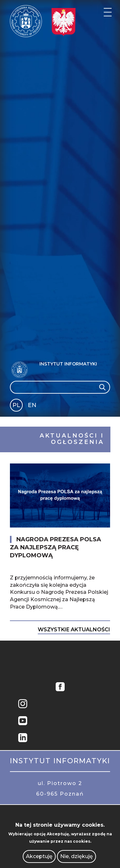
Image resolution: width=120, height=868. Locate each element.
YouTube (23, 721)
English (33, 406)
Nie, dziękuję (76, 856)
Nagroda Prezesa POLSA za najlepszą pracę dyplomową (56, 547)
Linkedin (23, 738)
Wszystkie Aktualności (74, 630)
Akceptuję (39, 856)
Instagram (23, 704)
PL (16, 405)
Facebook (60, 688)
